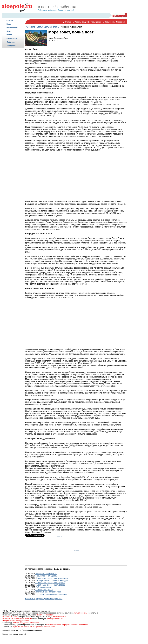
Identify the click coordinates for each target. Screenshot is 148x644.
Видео (9, 35)
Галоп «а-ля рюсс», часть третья (50, 583)
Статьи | (69, 22)
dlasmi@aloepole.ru (55, 619)
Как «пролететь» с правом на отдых (51, 580)
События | (109, 22)
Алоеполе (30, 27)
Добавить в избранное (47, 10)
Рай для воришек (43, 587)
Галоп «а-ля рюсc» (44, 590)
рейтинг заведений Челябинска (26, 623)
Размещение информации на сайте (17, 619)
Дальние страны (52, 27)
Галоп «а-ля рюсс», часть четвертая (52, 578)
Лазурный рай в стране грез (48, 592)
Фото (9, 31)
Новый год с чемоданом (46, 576)
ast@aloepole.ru (60, 617)
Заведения (11, 45)
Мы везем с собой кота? (46, 574)
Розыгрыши (12, 38)
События (10, 42)
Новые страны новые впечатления (51, 594)
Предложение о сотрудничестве (16, 621)
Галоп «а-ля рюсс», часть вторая (50, 585)
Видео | (86, 22)
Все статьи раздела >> (44, 599)
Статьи (10, 20)
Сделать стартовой (66, 10)
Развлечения (12, 28)
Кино (9, 24)
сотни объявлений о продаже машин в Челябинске (67, 625)
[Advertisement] (13, 61)
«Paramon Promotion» (45, 615)
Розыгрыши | (97, 22)
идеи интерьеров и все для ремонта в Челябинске (34, 627)
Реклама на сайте (10, 617)
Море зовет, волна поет (72, 27)
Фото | (77, 22)
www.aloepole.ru (80, 613)
